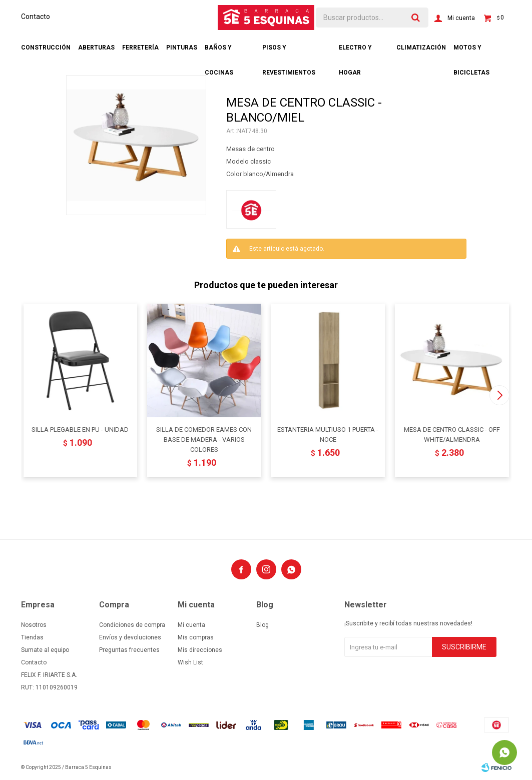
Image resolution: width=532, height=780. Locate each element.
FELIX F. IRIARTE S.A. (49, 675)
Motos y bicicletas (471, 52)
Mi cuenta (191, 625)
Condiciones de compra (132, 625)
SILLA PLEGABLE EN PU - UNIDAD (80, 430)
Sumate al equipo (45, 650)
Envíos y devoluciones (130, 637)
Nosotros (34, 625)
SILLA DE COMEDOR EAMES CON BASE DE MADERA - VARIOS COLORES (204, 440)
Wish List (190, 662)
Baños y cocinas (219, 52)
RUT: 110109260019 (49, 687)
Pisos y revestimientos (289, 52)
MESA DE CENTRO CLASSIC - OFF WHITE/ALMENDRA (452, 435)
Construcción (46, 48)
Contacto (36, 17)
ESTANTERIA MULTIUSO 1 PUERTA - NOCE (328, 435)
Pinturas (182, 48)
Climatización (421, 48)
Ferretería (140, 48)
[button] (500, 395)
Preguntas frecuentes (129, 650)
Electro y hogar (355, 52)
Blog (262, 625)
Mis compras (196, 637)
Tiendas (32, 637)
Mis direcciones (200, 650)
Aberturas (96, 48)
